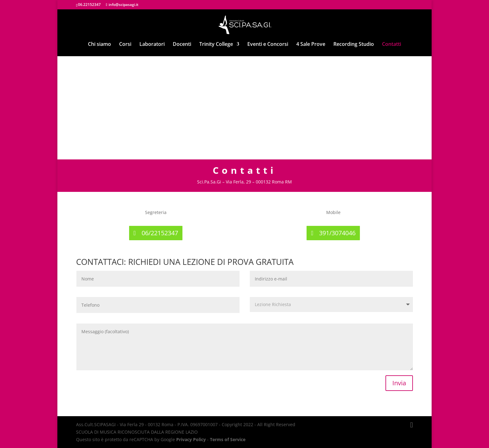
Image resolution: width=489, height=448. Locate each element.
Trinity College (216, 45)
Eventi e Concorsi (268, 45)
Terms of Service (228, 439)
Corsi (125, 45)
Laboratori (152, 45)
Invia (399, 383)
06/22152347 (160, 233)
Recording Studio (354, 45)
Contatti (392, 45)
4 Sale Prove (311, 45)
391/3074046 (337, 233)
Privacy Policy (191, 439)
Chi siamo (99, 45)
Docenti (182, 45)
